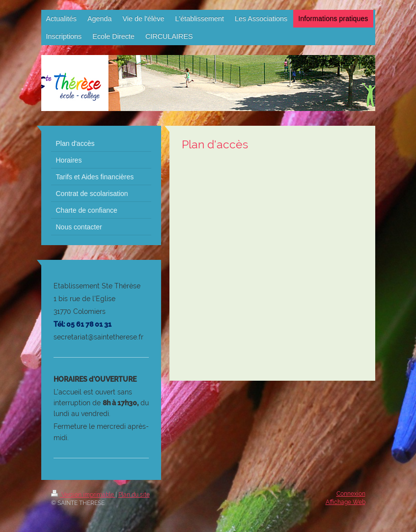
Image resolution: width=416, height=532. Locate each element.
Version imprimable (83, 495)
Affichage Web (346, 502)
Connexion (351, 494)
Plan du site (134, 495)
